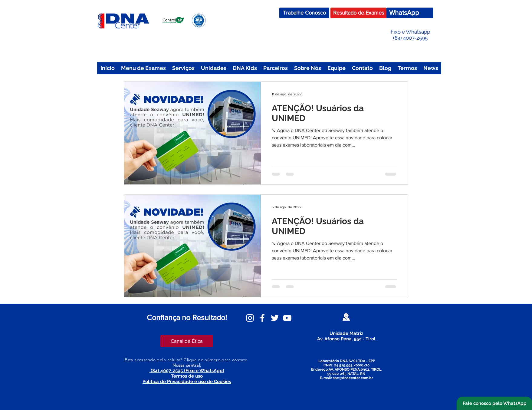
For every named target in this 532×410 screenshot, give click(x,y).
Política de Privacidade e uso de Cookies (187, 382)
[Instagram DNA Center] (250, 318)
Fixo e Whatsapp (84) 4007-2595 (410, 35)
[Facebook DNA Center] (262, 318)
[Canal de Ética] (187, 341)
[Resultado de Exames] (358, 13)
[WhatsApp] (410, 13)
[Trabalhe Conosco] (304, 13)
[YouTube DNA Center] (287, 318)
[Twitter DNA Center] (275, 318)
